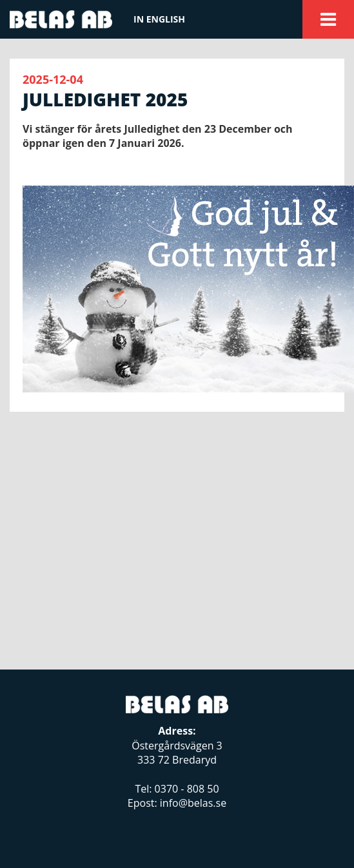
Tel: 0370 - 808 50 (177, 789)
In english (159, 19)
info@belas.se (193, 803)
